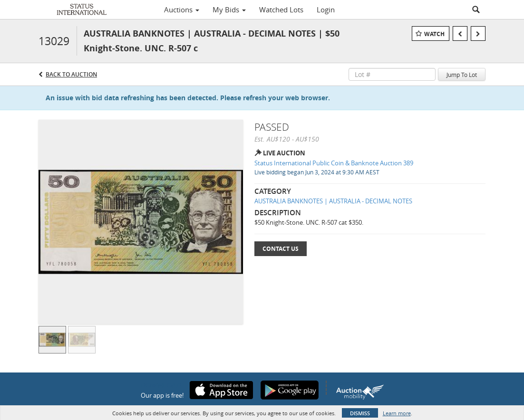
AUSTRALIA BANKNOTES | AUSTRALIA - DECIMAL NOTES (333, 201)
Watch (434, 34)
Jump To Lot (462, 75)
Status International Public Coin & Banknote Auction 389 (334, 163)
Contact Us (281, 249)
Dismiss (360, 413)
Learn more (397, 413)
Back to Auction (71, 74)
